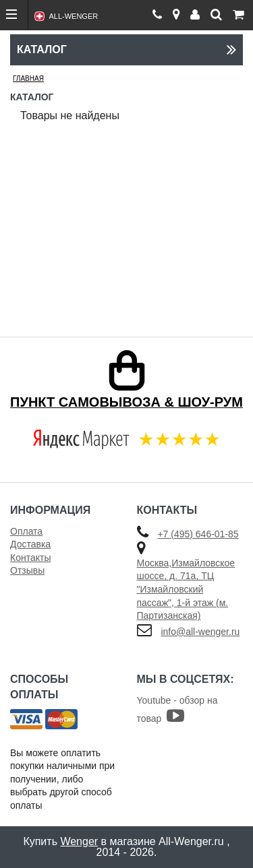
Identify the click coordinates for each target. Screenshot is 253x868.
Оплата (26, 531)
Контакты (30, 558)
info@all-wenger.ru (200, 632)
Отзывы (27, 570)
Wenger (79, 841)
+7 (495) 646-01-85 (198, 534)
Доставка (30, 544)
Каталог (126, 49)
